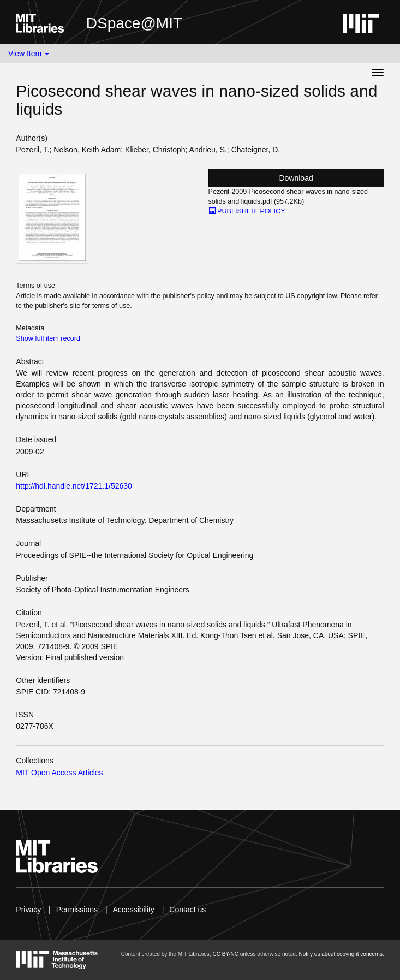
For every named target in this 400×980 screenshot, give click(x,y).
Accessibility (134, 910)
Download (296, 178)
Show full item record (48, 338)
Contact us (187, 910)
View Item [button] (29, 54)
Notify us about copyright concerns (340, 954)
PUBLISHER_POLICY (247, 211)
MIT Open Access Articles (59, 773)
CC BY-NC (225, 954)
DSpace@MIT (134, 23)
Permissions (77, 910)
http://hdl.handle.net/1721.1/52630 (74, 486)
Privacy (28, 910)
